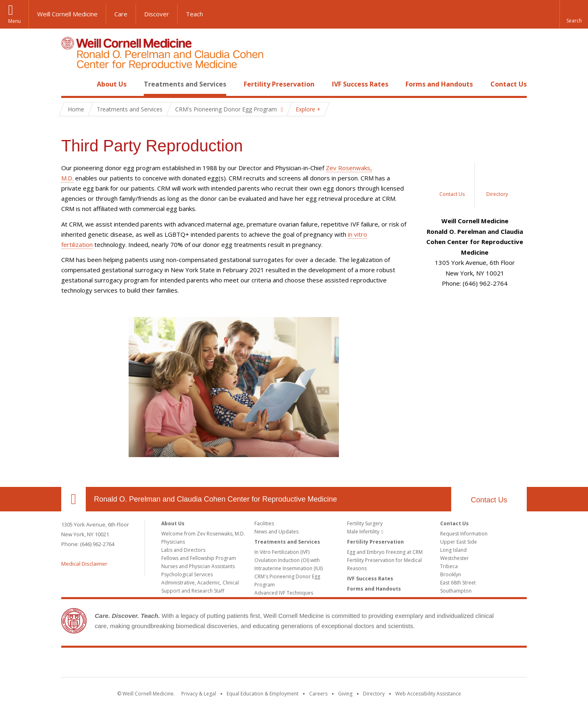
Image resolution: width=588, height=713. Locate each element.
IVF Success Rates (360, 84)
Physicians (173, 542)
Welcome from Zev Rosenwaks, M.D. (203, 534)
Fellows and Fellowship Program (199, 558)
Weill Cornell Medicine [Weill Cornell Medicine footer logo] (234, 664)
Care (121, 14)
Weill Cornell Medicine (67, 14)
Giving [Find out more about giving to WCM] (345, 694)
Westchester (454, 558)
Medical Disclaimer (84, 564)
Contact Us (509, 84)
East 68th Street (458, 583)
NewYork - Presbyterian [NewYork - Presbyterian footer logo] (362, 664)
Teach (194, 14)
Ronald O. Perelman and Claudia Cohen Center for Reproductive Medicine (215, 499)
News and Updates (276, 532)
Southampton (456, 591)
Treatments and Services (185, 84)
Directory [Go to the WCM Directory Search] (374, 694)
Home (70, 84)
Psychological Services (187, 574)
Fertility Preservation (279, 84)
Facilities (264, 523)
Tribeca (449, 566)
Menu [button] (14, 21)
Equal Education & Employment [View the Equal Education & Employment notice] (263, 694)
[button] (574, 14)
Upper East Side (459, 542)
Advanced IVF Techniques (284, 593)
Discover (157, 14)
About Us (112, 84)
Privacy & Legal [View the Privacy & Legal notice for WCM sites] (199, 694)
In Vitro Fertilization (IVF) (282, 552)
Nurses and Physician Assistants (198, 566)
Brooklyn (451, 574)
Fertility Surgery (365, 523)
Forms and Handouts (439, 84)
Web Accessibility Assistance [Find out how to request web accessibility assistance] (428, 694)
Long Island (453, 550)
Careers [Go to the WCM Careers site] (318, 694)
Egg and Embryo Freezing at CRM (385, 552)
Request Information (464, 534)
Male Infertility (363, 532)
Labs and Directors (183, 550)
